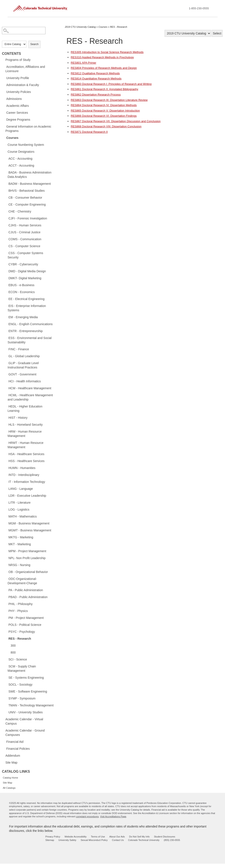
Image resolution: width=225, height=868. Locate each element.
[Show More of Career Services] (4, 112)
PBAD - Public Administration (28, 597)
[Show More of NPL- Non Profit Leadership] (6, 558)
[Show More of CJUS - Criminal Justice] (6, 232)
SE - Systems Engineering (26, 678)
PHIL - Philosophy (21, 604)
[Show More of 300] (8, 645)
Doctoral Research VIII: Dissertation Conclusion (106, 126)
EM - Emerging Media (23, 317)
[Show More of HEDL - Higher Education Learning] (6, 406)
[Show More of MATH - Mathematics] (6, 516)
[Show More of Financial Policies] (4, 748)
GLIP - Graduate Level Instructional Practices (23, 365)
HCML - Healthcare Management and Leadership (30, 397)
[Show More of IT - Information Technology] (6, 482)
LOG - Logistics (19, 509)
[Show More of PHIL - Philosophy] (6, 604)
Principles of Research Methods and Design (104, 68)
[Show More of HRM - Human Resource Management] (6, 431)
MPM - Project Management (27, 551)
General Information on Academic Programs (28, 129)
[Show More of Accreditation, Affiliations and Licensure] (4, 67)
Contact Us (118, 840)
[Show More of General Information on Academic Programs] (4, 126)
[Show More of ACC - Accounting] (6, 158)
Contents (11, 54)
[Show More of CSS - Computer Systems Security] (6, 253)
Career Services (17, 113)
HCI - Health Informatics (25, 381)
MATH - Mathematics (23, 516)
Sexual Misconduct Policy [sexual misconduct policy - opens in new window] (94, 840)
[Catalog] (188, 33)
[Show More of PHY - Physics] (6, 611)
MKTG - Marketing (21, 537)
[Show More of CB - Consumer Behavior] (6, 197)
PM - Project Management (26, 618)
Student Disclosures (165, 837)
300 (13, 646)
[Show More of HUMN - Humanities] (6, 468)
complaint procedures (87, 816)
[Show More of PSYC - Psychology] (6, 631)
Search (34, 44)
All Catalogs (9, 788)
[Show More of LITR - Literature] (6, 502)
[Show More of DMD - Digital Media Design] (6, 271)
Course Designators (21, 152)
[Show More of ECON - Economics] (6, 292)
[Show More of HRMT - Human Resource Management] (6, 443)
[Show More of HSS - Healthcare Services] (6, 461)
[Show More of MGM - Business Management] (6, 523)
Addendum (13, 756)
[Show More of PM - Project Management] (6, 618)
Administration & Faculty (23, 85)
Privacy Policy (53, 837)
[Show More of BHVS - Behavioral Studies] (6, 190)
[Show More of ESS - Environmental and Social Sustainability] (6, 338)
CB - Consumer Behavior (25, 198)
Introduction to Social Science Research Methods (107, 52)
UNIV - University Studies (26, 712)
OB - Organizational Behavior (28, 572)
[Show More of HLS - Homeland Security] (6, 424)
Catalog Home (10, 778)
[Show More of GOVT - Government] (6, 374)
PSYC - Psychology (22, 632)
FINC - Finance (19, 349)
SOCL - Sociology (20, 685)
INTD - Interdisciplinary (24, 475)
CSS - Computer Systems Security (25, 255)
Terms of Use (98, 837)
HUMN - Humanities (22, 468)
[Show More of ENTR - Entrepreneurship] (6, 331)
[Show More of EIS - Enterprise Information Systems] (6, 306)
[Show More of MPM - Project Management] (6, 551)
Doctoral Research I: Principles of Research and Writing (111, 84)
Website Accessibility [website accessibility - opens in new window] (76, 837)
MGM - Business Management (29, 523)
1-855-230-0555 (199, 8)
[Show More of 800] (8, 652)
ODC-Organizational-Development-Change (22, 581)
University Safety (67, 840)
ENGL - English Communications (31, 324)
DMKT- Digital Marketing (25, 278)
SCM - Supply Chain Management (22, 668)
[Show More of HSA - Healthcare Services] (6, 454)
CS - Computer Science (24, 246)
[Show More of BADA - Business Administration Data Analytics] (6, 172)
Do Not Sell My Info (139, 837)
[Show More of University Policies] (4, 92)
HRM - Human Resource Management (25, 434)
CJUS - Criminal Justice (24, 232)
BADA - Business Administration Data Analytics (29, 175)
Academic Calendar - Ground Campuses (25, 733)
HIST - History (18, 418)
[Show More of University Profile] (4, 78)
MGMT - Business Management (30, 530)
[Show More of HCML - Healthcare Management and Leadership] (6, 395)
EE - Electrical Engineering (27, 299)
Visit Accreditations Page (113, 816)
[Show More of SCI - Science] (6, 659)
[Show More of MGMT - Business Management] (6, 530)
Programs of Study (18, 60)
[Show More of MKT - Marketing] (6, 544)
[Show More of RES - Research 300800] (6, 638)
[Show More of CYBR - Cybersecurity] (6, 264)
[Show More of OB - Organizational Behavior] (6, 572)
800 (13, 652)
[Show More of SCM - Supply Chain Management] (6, 666)
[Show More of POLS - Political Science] (6, 625)
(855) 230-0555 (172, 840)
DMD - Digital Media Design (27, 271)
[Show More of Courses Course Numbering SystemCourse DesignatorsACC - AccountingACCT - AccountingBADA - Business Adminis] (4, 138)
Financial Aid (15, 742)
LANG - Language (21, 489)
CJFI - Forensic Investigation (28, 218)
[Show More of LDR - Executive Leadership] (6, 495)
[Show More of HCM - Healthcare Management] (6, 388)
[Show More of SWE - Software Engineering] (6, 691)
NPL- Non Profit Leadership (27, 558)
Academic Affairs (18, 106)
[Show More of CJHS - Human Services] (6, 225)
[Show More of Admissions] (4, 99)
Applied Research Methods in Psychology (102, 57)
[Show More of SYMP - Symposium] (6, 698)
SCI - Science (18, 659)
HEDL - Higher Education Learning (25, 409)
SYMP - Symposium (22, 698)
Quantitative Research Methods (96, 79)
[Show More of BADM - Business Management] (6, 183)
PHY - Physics (18, 611)
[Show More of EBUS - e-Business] (6, 285)
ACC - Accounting (20, 159)
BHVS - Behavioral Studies (27, 191)
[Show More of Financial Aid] (4, 741)
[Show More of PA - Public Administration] (6, 590)
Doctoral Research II (89, 132)
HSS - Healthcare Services (27, 461)
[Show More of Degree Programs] (4, 119)
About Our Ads (117, 837)
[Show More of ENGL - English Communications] (6, 324)
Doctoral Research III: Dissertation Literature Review (109, 100)
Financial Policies (18, 749)
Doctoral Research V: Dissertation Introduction (105, 111)
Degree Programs (18, 120)
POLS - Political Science (25, 625)
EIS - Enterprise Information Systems (27, 308)
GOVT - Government (22, 374)
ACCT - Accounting (21, 165)
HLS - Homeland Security (26, 425)
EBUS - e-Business (21, 285)
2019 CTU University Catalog (80, 27)
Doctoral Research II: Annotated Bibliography (104, 89)
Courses (12, 138)
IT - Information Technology (27, 482)
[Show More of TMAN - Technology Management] (6, 705)
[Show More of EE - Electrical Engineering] (6, 299)
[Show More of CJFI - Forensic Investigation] (6, 218)
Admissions (14, 99)
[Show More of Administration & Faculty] (4, 85)
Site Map (11, 763)
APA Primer (84, 63)
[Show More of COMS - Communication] (6, 239)
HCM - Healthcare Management (30, 388)
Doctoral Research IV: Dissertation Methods (104, 105)
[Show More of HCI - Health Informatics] (6, 381)
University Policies (19, 92)
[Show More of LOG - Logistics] (6, 509)
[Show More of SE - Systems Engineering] (6, 677)
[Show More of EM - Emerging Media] (6, 317)
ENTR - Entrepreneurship (26, 331)
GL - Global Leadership (24, 356)
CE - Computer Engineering (27, 204)
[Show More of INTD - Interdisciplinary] (6, 475)
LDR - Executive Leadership (27, 496)
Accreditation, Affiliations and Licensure (25, 69)
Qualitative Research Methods (95, 73)
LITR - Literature (19, 503)
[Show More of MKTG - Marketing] (6, 537)
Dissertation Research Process (96, 95)
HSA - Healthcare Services (26, 454)
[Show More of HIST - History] (6, 417)
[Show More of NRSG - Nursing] (6, 565)
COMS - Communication (25, 239)
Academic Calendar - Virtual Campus (24, 721)
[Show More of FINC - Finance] (6, 349)
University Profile (18, 78)
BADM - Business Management (30, 184)
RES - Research (20, 639)
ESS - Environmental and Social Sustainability (30, 340)
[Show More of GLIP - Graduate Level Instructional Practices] (6, 363)
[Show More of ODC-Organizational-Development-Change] (6, 579)
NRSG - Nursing (19, 565)
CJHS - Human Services (25, 225)
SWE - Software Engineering (28, 691)
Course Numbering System (26, 145)
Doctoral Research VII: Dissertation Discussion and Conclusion (116, 121)
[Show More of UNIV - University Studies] (6, 712)
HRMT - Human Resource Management (26, 445)
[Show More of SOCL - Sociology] (6, 684)
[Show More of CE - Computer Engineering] (6, 204)
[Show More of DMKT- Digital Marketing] (6, 278)
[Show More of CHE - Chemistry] (6, 211)
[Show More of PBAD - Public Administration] (6, 597)
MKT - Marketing (20, 544)
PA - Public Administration (26, 590)
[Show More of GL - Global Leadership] (6, 356)
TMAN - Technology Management (31, 705)
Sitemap (50, 840)
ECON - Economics (22, 292)
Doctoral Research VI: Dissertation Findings (104, 116)
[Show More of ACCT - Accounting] (6, 165)
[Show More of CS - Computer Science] (6, 246)
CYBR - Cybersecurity (23, 264)
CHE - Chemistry (20, 211)
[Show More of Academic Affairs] (4, 105)
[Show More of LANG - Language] (6, 488)
